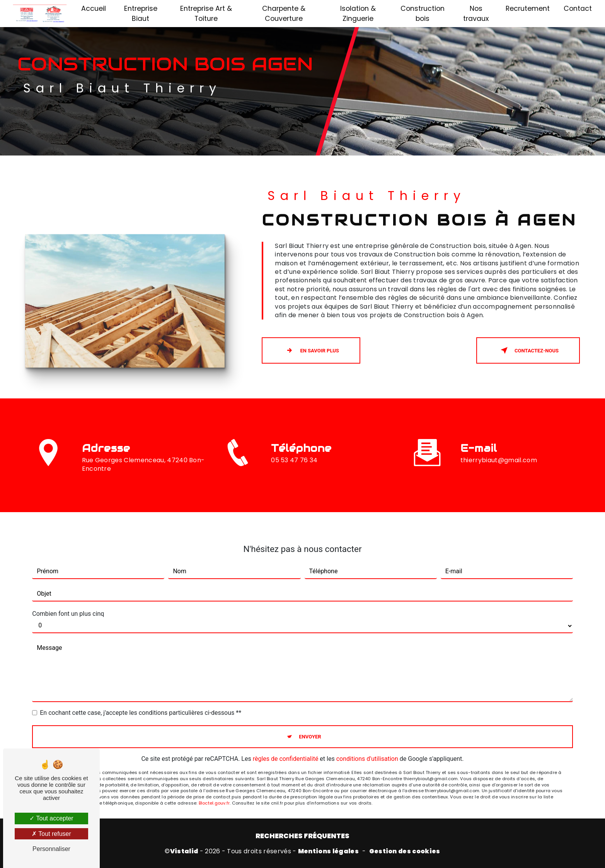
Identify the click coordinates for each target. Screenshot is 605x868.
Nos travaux (476, 14)
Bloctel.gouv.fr (214, 790)
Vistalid (184, 851)
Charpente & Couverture (284, 14)
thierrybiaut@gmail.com (499, 447)
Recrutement (528, 9)
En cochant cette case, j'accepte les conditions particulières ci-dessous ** (141, 700)
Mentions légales (328, 851)
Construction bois (423, 14)
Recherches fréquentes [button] (302, 836)
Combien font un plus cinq (68, 601)
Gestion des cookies (405, 851)
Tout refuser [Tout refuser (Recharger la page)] (51, 834)
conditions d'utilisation (367, 746)
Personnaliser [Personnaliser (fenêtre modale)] (51, 849)
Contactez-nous (528, 350)
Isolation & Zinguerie (358, 14)
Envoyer (310, 724)
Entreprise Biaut (141, 14)
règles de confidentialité (286, 746)
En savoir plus (311, 350)
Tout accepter (51, 818)
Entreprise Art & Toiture (206, 14)
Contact (578, 9)
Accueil (94, 9)
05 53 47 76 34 (294, 473)
